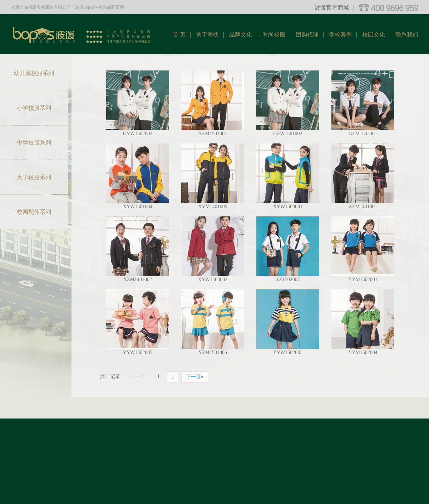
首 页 (179, 35)
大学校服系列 (34, 177)
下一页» (195, 377)
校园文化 (374, 35)
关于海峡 (207, 35)
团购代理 (307, 35)
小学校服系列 (34, 108)
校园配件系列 (34, 212)
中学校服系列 (34, 143)
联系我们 (407, 35)
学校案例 (340, 35)
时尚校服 (274, 35)
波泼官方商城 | (334, 8)
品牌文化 (241, 35)
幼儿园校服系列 (34, 73)
